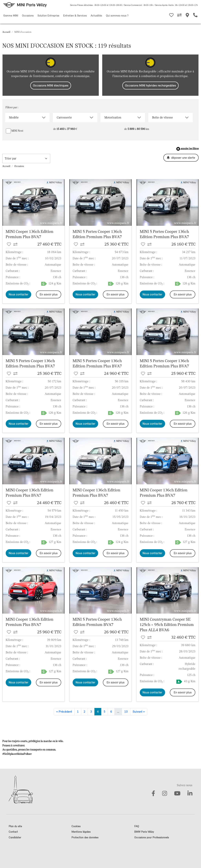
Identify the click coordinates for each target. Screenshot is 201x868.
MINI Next (17, 131)
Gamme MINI (11, 15)
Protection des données (85, 837)
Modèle (14, 117)
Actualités (96, 15)
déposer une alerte (181, 158)
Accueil (6, 32)
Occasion (19, 166)
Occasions (28, 15)
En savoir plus (49, 294)
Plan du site (15, 826)
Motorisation (113, 117)
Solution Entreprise (48, 15)
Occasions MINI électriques (51, 85)
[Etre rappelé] (195, 16)
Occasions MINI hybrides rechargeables (150, 85)
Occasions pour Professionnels (152, 837)
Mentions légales (81, 832)
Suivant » (139, 712)
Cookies (76, 826)
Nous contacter (18, 294)
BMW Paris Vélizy (144, 832)
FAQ (137, 826)
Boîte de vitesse (163, 117)
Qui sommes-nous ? (117, 15)
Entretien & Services (75, 15)
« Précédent (64, 712)
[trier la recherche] (26, 158)
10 (126, 712)
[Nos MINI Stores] (187, 16)
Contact (13, 832)
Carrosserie (64, 117)
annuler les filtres (187, 149)
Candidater (15, 837)
